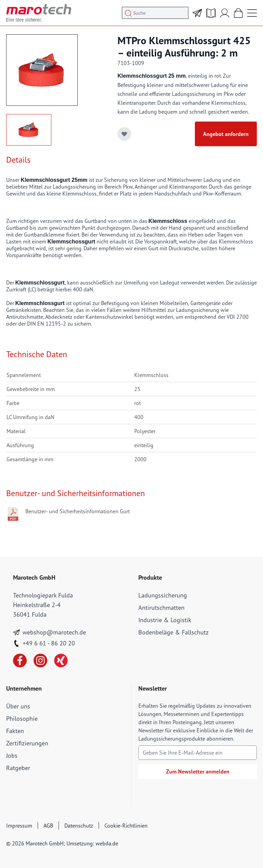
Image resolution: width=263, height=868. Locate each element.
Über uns (18, 706)
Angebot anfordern (226, 134)
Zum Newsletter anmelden (198, 771)
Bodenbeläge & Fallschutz (173, 632)
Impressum (19, 826)
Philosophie (22, 719)
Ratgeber (18, 768)
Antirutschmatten (161, 608)
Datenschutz (79, 826)
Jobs (12, 756)
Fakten (15, 731)
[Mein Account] (225, 13)
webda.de (107, 843)
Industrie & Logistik (165, 620)
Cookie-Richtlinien (126, 826)
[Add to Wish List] (124, 134)
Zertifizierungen (27, 743)
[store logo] (39, 13)
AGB (48, 826)
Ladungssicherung (163, 595)
